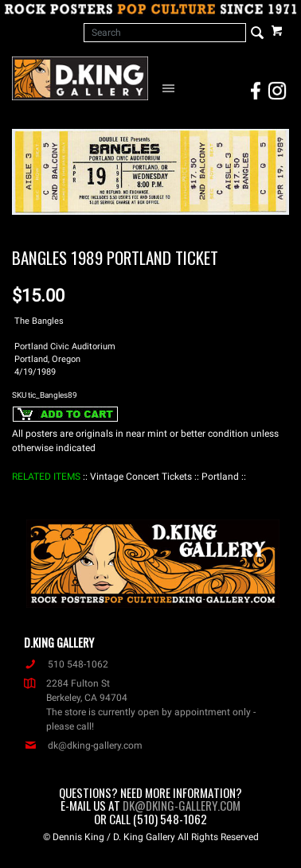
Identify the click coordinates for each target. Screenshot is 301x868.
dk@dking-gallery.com (83, 745)
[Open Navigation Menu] (171, 88)
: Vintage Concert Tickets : (141, 477)
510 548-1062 (66, 664)
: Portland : (220, 477)
